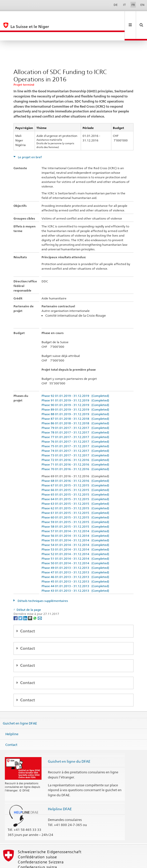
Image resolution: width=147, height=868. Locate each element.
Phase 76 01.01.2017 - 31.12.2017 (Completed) (75, 424)
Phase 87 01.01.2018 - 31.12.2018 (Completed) (75, 402)
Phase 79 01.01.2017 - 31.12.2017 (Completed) (75, 411)
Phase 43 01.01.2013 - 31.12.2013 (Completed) (75, 574)
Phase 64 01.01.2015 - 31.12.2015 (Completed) (75, 482)
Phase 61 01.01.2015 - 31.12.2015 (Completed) (75, 496)
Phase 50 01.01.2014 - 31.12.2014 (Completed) (75, 546)
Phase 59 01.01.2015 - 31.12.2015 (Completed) (75, 505)
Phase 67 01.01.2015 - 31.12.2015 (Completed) (75, 468)
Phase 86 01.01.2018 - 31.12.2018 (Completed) (75, 406)
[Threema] (30, 601)
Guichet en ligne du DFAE (69, 744)
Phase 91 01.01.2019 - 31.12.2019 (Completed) (75, 383)
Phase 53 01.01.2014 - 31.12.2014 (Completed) (75, 532)
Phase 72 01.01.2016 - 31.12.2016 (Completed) (75, 443)
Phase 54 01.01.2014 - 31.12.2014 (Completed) (75, 528)
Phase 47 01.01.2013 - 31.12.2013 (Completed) (75, 555)
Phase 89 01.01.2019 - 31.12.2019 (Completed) (75, 392)
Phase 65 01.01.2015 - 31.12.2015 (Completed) (75, 477)
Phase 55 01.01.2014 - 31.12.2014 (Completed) (75, 523)
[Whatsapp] (35, 601)
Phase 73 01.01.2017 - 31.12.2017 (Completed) (75, 438)
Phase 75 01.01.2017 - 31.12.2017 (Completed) (75, 429)
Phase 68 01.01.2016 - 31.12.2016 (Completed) (75, 464)
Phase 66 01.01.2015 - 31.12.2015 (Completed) (75, 473)
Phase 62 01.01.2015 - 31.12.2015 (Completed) (75, 491)
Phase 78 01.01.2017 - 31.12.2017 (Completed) (75, 415)
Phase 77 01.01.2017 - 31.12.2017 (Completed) (75, 420)
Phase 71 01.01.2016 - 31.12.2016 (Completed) (75, 447)
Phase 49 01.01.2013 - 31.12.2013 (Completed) (75, 551)
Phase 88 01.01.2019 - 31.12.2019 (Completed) (75, 397)
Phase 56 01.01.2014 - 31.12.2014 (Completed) (75, 519)
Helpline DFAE (60, 792)
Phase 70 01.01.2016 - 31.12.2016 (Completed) (75, 452)
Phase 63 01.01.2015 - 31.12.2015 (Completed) (75, 487)
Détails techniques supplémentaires (42, 584)
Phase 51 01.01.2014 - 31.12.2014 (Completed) (75, 541)
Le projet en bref (29, 140)
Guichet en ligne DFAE (20, 706)
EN (142, 5)
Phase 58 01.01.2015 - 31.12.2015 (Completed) (75, 509)
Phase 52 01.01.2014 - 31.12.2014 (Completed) (75, 537)
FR (133, 5)
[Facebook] (16, 601)
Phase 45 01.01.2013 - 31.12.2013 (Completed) (75, 564)
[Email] (40, 601)
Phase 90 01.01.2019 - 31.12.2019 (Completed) (75, 388)
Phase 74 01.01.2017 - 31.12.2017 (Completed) (75, 434)
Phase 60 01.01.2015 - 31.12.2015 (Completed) (75, 500)
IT (124, 5)
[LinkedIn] (26, 601)
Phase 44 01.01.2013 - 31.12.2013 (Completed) (75, 569)
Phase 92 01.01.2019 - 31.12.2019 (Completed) (75, 379)
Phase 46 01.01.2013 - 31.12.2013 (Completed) (75, 560)
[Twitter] (21, 601)
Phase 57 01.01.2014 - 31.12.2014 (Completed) (75, 514)
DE (116, 5)
